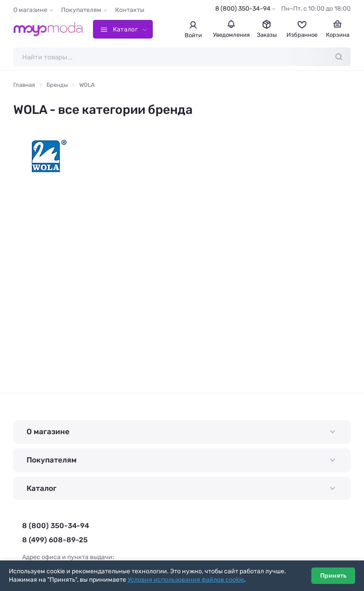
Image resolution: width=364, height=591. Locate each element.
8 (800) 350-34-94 (243, 9)
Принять (333, 576)
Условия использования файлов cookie (186, 580)
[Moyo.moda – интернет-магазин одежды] (49, 29)
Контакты (130, 10)
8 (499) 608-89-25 (55, 540)
